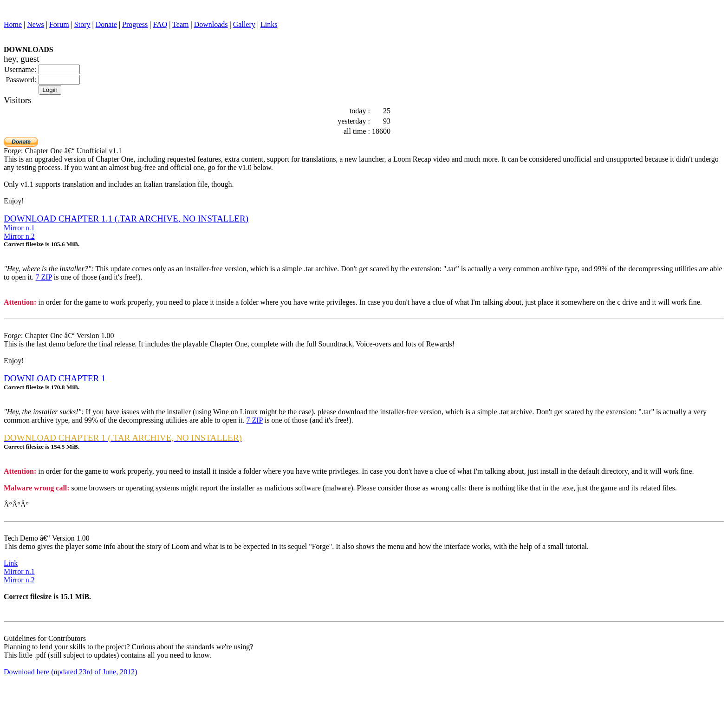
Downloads (211, 24)
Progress (135, 24)
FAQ (160, 24)
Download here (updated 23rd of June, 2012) (70, 672)
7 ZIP (43, 277)
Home (13, 24)
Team (180, 24)
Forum (59, 24)
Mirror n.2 (19, 236)
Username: (20, 69)
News (35, 24)
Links (269, 24)
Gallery (244, 24)
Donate (106, 24)
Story (82, 24)
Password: (21, 80)
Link (11, 563)
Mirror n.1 (19, 228)
